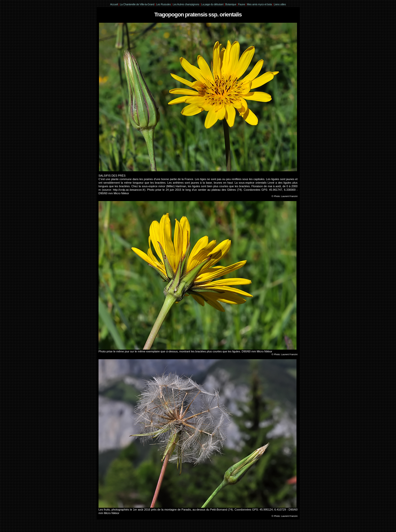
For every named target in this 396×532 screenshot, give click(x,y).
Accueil (114, 4)
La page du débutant (212, 4)
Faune (242, 4)
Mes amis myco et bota (259, 4)
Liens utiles (280, 4)
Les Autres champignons (186, 4)
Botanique (231, 4)
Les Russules (164, 4)
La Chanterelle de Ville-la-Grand (138, 4)
